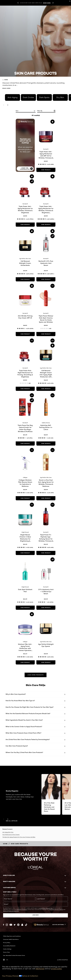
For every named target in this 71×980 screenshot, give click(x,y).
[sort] (26, 111)
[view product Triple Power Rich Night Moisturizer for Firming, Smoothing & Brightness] (25, 389)
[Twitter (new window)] (15, 925)
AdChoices (40, 969)
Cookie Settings (7, 949)
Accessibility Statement (9, 946)
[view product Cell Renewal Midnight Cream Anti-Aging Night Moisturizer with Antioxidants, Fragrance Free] (46, 389)
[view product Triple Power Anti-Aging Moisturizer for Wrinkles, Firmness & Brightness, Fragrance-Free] (46, 225)
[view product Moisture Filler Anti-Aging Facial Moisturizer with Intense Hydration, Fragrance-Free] (25, 662)
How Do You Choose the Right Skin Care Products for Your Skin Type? (30, 707)
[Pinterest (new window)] (18, 925)
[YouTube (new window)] (11, 925)
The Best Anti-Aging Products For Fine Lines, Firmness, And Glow (19, 837)
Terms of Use (6, 952)
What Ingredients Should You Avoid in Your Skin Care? (24, 720)
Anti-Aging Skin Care (8, 832)
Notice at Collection (30, 976)
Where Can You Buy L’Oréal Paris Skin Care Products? (24, 752)
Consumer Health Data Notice (11, 939)
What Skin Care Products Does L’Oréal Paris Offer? (23, 733)
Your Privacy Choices (12, 976)
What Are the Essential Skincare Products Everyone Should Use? (28, 713)
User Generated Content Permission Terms (14, 955)
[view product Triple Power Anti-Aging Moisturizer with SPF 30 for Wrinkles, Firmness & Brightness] (46, 170)
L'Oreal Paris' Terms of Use (46, 908)
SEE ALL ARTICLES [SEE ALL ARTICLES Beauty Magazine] (12, 821)
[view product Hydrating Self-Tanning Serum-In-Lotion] (46, 443)
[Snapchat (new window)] (22, 925)
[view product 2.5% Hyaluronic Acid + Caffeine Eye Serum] (46, 608)
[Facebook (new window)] (4, 925)
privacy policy (56, 969)
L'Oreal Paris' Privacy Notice (56, 909)
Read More (6, 88)
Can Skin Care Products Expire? (17, 746)
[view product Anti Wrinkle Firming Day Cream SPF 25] (25, 334)
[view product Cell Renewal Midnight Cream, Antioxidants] (25, 279)
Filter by (40, 111)
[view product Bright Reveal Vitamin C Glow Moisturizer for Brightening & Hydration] (25, 553)
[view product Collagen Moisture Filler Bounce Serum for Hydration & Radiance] (25, 498)
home (5, 80)
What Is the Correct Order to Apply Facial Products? (24, 726)
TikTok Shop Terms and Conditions (12, 936)
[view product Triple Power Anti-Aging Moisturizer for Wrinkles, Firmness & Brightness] (25, 225)
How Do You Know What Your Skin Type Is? (20, 701)
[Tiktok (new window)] (26, 925)
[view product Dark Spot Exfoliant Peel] (25, 608)
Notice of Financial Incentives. (11, 911)
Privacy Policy (7, 943)
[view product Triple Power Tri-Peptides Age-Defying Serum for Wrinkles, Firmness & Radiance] (46, 553)
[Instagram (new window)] (7, 925)
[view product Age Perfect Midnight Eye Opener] (46, 662)
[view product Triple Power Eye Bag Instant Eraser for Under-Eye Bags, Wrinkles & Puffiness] (25, 443)
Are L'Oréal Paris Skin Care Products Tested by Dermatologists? (28, 739)
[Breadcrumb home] (5, 844)
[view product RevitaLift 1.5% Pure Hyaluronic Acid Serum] (46, 279)
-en (6, 960)
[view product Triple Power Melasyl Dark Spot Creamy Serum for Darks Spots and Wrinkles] (46, 334)
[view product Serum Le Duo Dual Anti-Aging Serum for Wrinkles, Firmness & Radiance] (46, 498)
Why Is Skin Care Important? (16, 694)
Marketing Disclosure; (22, 909)
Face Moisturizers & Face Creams (11, 835)
